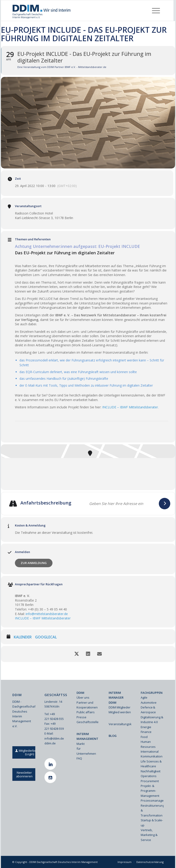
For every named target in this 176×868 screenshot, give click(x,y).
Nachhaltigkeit (151, 771)
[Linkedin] (51, 764)
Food (144, 737)
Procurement (150, 781)
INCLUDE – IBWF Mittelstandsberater (43, 618)
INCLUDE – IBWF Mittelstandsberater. (130, 407)
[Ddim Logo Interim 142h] (42, 11)
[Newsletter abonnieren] (24, 774)
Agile (144, 697)
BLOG (113, 736)
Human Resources (148, 744)
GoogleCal (46, 637)
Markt (81, 744)
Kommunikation (152, 756)
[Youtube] (51, 777)
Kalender (23, 637)
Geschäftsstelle (88, 722)
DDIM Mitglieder (120, 707)
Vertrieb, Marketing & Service (149, 835)
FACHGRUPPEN (152, 693)
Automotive (149, 703)
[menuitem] (156, 11)
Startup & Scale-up (152, 823)
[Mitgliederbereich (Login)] (30, 752)
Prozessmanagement (152, 800)
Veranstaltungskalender (120, 724)
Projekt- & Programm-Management (150, 791)
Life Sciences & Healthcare (151, 764)
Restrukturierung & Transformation (152, 810)
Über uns (83, 697)
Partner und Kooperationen (87, 705)
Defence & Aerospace (148, 710)
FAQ (79, 758)
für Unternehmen (86, 751)
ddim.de (50, 743)
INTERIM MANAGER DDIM (116, 698)
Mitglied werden (120, 712)
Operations (149, 776)
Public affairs (86, 712)
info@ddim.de (54, 738)
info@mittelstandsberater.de (47, 614)
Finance (146, 732)
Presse (81, 717)
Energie (146, 727)
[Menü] (156, 11)
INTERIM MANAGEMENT (87, 736)
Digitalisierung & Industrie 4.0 (152, 720)
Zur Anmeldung (34, 563)
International (150, 751)
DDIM (80, 693)
